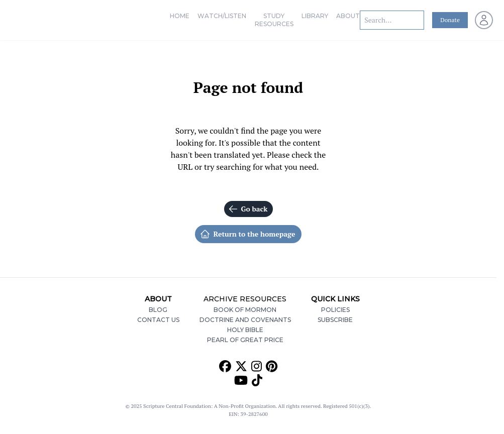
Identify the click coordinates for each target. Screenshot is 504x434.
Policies (335, 310)
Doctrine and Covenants (245, 320)
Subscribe (335, 320)
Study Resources (274, 20)
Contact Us (158, 320)
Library (315, 16)
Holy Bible (245, 330)
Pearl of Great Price (245, 340)
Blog (158, 310)
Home (180, 16)
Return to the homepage (247, 234)
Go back (248, 209)
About (348, 16)
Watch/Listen (222, 16)
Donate (450, 20)
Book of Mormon (245, 310)
